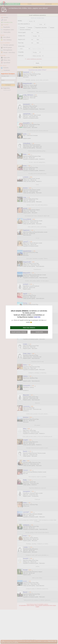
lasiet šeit (37, 317)
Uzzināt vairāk (39, 332)
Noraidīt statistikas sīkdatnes (19, 332)
